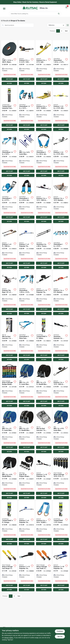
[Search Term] (35, 14)
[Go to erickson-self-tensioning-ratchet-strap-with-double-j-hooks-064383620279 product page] (44, 63)
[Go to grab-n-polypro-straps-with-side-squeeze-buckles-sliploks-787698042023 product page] (26, 477)
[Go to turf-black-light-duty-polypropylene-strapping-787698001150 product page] (9, 63)
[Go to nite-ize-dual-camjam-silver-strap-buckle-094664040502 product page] (44, 431)
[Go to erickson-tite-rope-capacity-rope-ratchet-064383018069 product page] (9, 293)
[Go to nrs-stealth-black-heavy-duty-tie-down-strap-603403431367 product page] (9, 477)
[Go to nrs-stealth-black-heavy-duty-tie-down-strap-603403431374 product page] (26, 431)
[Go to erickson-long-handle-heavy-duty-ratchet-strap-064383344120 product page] (61, 155)
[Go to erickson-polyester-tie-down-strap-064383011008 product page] (61, 569)
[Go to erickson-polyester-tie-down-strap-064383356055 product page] (26, 247)
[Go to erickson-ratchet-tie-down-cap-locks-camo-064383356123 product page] (9, 247)
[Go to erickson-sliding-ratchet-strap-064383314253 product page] (61, 109)
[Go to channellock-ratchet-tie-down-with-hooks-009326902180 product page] (9, 155)
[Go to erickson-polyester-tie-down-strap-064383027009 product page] (26, 569)
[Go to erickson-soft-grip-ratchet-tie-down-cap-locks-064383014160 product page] (44, 201)
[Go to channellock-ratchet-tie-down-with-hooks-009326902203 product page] (61, 63)
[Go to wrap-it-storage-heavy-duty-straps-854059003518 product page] (61, 477)
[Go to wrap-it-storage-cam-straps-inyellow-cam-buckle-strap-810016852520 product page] (9, 569)
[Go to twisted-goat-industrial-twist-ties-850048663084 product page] (44, 339)
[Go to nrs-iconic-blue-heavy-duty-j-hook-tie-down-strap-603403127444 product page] (26, 155)
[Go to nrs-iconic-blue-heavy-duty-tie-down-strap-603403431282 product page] (9, 431)
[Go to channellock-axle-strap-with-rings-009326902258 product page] (44, 155)
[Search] (59, 14)
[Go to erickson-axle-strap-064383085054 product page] (44, 523)
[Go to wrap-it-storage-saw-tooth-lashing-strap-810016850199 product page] (44, 569)
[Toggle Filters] (68, 25)
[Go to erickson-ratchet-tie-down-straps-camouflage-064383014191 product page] (61, 201)
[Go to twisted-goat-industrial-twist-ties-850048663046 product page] (9, 523)
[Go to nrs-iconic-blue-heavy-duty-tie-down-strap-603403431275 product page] (61, 431)
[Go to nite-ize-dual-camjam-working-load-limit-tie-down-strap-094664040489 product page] (9, 339)
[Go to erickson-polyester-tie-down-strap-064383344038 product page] (26, 523)
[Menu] (4, 9)
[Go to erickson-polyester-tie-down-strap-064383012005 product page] (44, 477)
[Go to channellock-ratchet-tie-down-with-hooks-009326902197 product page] (26, 293)
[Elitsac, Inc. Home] (30, 8)
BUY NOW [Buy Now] (9, 83)
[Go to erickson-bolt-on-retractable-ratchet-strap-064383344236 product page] (26, 63)
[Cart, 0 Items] (66, 7)
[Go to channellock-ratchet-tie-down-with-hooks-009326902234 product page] (61, 247)
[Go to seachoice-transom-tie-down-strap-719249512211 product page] (44, 247)
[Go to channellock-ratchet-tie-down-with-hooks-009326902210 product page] (26, 109)
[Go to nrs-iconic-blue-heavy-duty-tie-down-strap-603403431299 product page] (26, 385)
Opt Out (60, 636)
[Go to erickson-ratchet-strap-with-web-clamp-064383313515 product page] (61, 293)
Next (66, 31)
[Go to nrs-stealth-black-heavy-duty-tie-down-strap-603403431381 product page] (44, 385)
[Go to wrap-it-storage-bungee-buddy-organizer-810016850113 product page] (9, 385)
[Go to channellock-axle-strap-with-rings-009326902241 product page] (26, 201)
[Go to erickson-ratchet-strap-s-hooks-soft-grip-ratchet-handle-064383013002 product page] (61, 385)
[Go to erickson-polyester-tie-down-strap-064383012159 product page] (44, 293)
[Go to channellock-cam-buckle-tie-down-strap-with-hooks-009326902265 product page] (26, 339)
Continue (60, 631)
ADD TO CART (9, 79)
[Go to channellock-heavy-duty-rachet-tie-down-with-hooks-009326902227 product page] (9, 201)
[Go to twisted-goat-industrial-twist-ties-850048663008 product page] (61, 523)
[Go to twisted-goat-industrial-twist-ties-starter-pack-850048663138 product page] (9, 109)
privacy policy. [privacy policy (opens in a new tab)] (9, 638)
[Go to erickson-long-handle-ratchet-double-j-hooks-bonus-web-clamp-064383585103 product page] (44, 109)
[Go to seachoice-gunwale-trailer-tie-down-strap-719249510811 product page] (61, 339)
